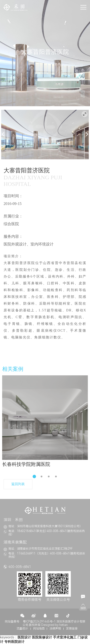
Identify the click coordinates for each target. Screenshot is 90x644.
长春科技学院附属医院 (26, 464)
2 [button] (41, 477)
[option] (45, 135)
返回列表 (18, 484)
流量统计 (22, 629)
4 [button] (56, 477)
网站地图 (39, 629)
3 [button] (49, 477)
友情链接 (72, 629)
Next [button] (86, 134)
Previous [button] (4, 134)
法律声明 (55, 629)
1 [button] (34, 476)
